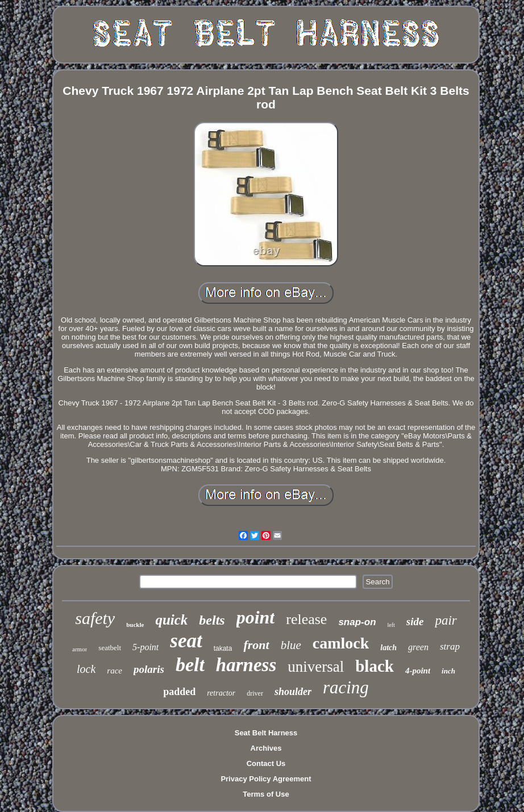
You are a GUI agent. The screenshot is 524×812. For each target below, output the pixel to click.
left (391, 625)
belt (190, 665)
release (306, 619)
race (115, 671)
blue (291, 645)
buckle (135, 625)
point (256, 617)
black (375, 666)
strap (450, 646)
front (256, 645)
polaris (149, 669)
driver (255, 693)
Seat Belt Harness (266, 733)
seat (186, 641)
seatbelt (110, 648)
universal (316, 667)
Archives (266, 748)
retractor (221, 693)
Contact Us (266, 763)
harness (246, 665)
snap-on (357, 622)
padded (179, 692)
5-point (145, 647)
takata (223, 648)
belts (212, 620)
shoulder (293, 692)
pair (446, 620)
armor (80, 649)
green (418, 647)
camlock (341, 643)
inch (448, 671)
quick (171, 620)
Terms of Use (266, 794)
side (415, 621)
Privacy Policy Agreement (266, 779)
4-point (418, 671)
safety (95, 618)
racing (346, 687)
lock (86, 669)
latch (388, 648)
